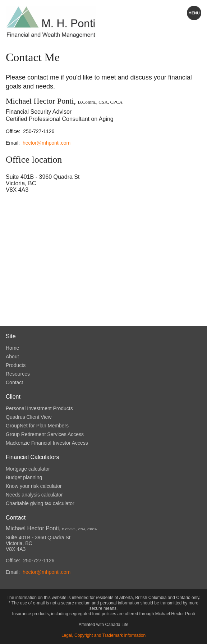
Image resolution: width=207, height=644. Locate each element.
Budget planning (24, 477)
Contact (14, 382)
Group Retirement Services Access (45, 434)
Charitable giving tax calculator (40, 503)
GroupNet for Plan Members (37, 426)
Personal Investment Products (39, 408)
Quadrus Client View (29, 417)
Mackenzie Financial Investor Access (47, 443)
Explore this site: (194, 13)
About (12, 357)
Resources (18, 374)
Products (16, 365)
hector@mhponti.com (47, 143)
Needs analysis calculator (34, 495)
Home (12, 348)
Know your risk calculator (34, 486)
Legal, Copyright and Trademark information (103, 635)
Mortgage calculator (28, 469)
